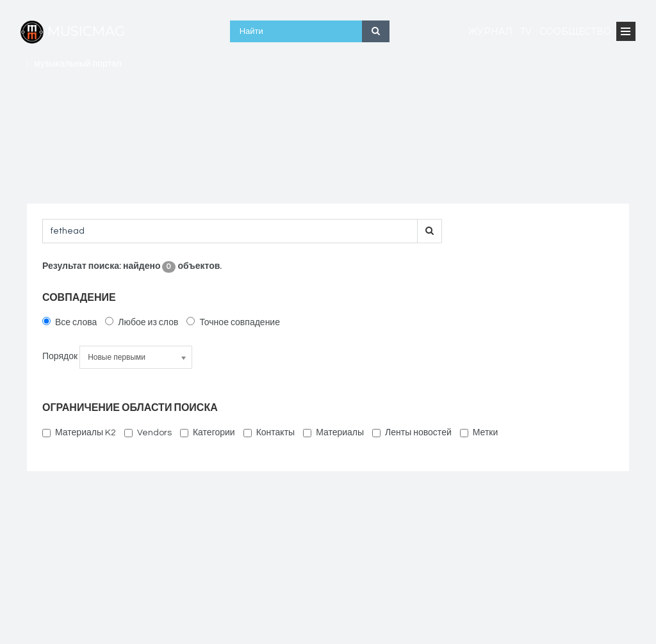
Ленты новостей (412, 433)
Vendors (148, 433)
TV (526, 31)
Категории (208, 433)
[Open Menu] (626, 31)
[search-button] (430, 231)
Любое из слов (142, 322)
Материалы (333, 433)
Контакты (269, 433)
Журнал (490, 31)
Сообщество (575, 31)
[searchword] (230, 231)
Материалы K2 (79, 433)
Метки (479, 433)
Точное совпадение (233, 322)
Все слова (70, 322)
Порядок (60, 357)
